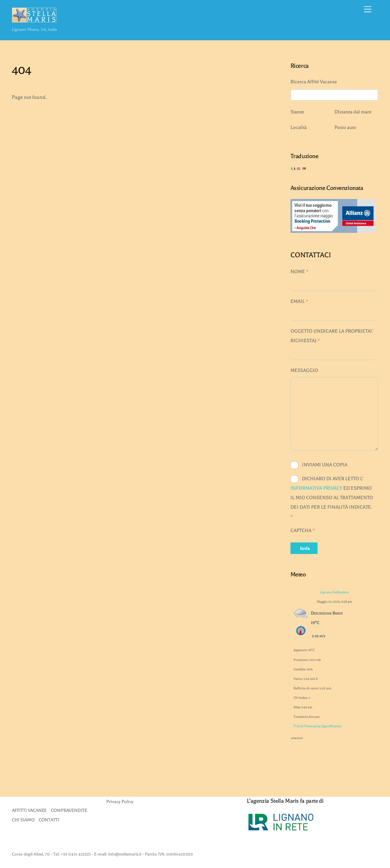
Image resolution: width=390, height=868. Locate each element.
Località (299, 127)
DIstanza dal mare (353, 112)
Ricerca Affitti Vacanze (314, 82)
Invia (305, 548)
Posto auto (345, 127)
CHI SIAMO (23, 820)
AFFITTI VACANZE (29, 810)
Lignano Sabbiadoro (334, 592)
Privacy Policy (120, 802)
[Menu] (368, 9)
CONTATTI (49, 820)
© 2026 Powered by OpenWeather (318, 726)
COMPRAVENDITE (69, 810)
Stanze (297, 112)
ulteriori (297, 737)
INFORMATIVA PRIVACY (316, 488)
